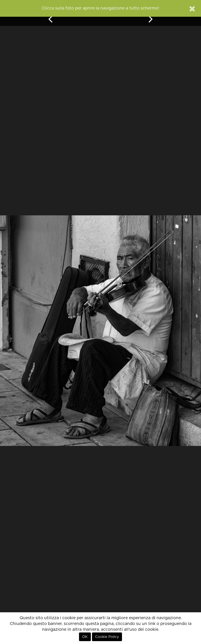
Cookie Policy (107, 637)
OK (85, 637)
